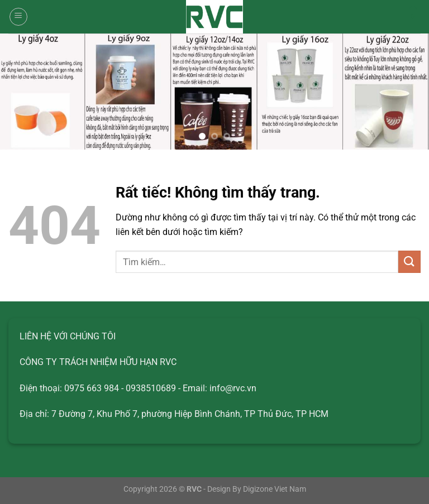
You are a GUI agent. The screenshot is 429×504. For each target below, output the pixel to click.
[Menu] (18, 17)
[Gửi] (409, 261)
